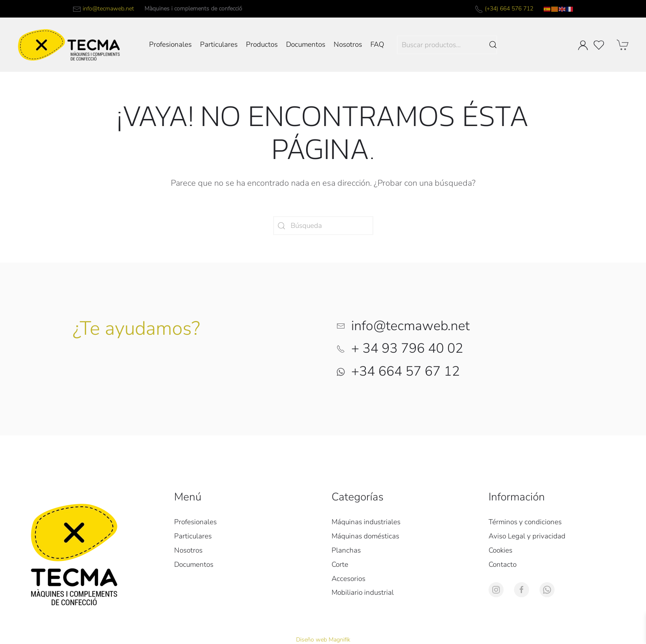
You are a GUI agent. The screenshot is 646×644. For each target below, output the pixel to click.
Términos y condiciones (525, 522)
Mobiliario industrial (363, 592)
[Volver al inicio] (69, 45)
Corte (340, 564)
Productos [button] (262, 44)
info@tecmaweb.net (108, 9)
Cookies (500, 550)
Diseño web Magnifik (323, 640)
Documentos (306, 44)
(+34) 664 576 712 (509, 9)
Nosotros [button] (348, 44)
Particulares (219, 44)
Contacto (503, 564)
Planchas (346, 550)
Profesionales (170, 44)
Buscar (493, 45)
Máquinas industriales (366, 522)
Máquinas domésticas (365, 536)
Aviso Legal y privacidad (527, 536)
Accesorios (348, 579)
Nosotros (188, 550)
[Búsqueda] (323, 226)
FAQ (377, 44)
